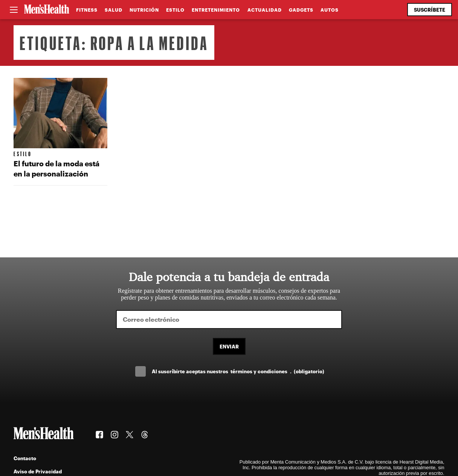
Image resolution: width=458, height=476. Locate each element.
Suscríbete (430, 10)
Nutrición (144, 10)
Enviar (229, 346)
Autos (330, 10)
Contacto (25, 458)
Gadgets (301, 10)
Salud (114, 10)
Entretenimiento (216, 10)
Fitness (87, 10)
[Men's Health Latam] (47, 10)
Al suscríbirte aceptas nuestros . (238, 371)
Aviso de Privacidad (38, 471)
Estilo (175, 10)
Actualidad (265, 10)
